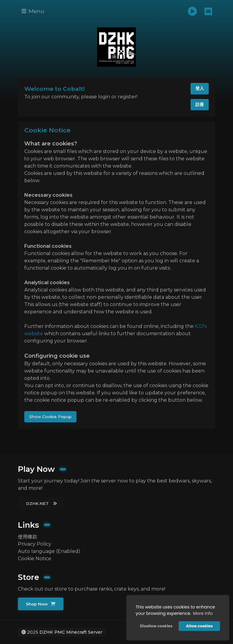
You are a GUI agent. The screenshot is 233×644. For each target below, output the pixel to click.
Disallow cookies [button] (156, 626)
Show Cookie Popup (50, 417)
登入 (200, 88)
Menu (33, 11)
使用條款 (28, 537)
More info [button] (203, 613)
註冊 (200, 104)
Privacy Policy (35, 544)
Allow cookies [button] (199, 626)
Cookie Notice (35, 559)
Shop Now (41, 604)
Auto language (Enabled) (49, 551)
